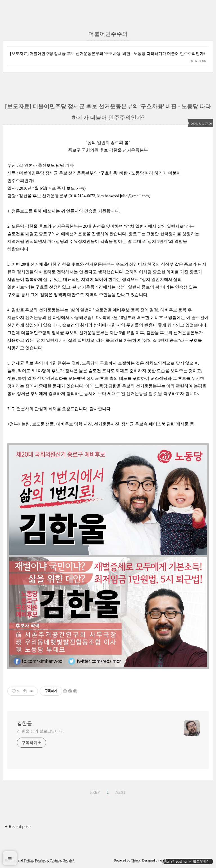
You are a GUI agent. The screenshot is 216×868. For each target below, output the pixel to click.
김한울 (24, 723)
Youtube (55, 860)
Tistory (136, 860)
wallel (164, 860)
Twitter (28, 860)
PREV (95, 792)
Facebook (41, 860)
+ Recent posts (18, 826)
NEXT (121, 792)
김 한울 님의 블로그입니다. (40, 731)
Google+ (69, 860)
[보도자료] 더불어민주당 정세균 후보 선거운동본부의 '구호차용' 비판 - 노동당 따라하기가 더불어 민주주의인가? (108, 54)
